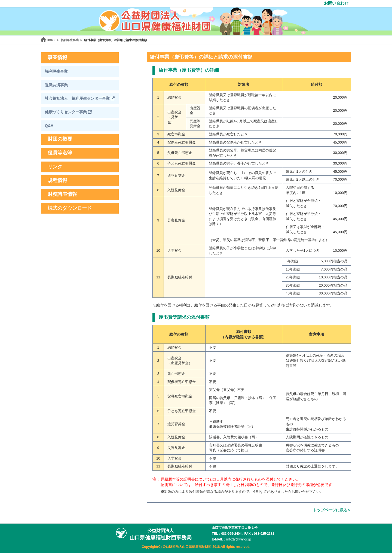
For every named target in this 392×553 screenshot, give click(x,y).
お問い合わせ (336, 3)
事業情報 (57, 57)
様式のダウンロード (70, 208)
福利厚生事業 (56, 71)
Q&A (49, 126)
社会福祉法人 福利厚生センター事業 (80, 98)
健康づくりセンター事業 (68, 112)
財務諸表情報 (62, 194)
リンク (55, 167)
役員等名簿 (60, 153)
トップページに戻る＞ (332, 510)
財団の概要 (60, 139)
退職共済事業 (56, 85)
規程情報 (57, 180)
